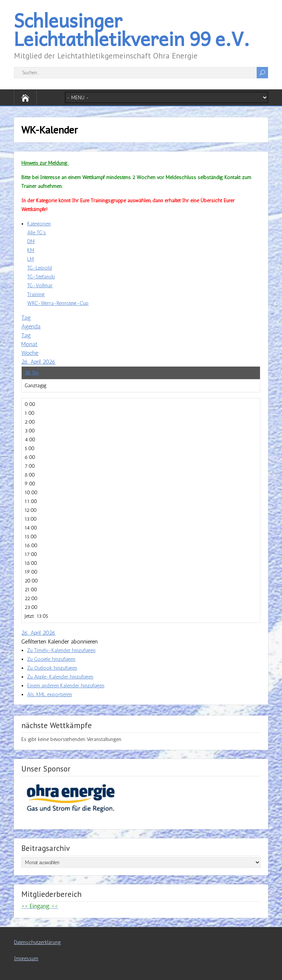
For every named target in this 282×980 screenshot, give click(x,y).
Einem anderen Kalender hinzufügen (66, 686)
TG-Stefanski (41, 277)
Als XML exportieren (50, 694)
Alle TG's (37, 233)
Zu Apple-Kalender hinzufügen (60, 677)
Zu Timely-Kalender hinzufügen (61, 650)
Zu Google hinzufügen (51, 659)
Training (36, 294)
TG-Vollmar (40, 286)
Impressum (26, 958)
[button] (59, 642)
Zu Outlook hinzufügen (52, 668)
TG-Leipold (39, 268)
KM (31, 250)
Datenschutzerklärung (37, 942)
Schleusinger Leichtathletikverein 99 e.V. (132, 29)
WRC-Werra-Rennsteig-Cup (58, 303)
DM (31, 241)
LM (30, 259)
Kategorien (39, 224)
